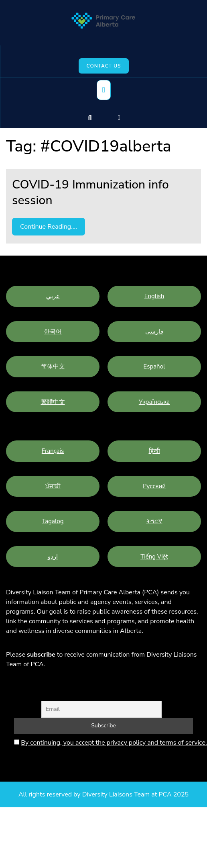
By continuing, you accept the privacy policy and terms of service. (114, 743)
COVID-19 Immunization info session (90, 192)
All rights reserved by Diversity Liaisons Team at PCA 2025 (103, 794)
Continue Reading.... (49, 227)
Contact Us (104, 66)
